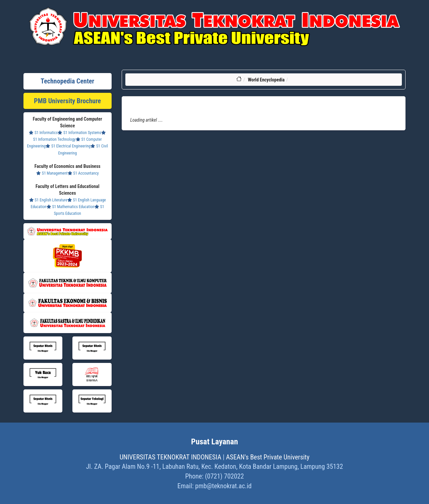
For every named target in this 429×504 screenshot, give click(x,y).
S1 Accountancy (83, 173)
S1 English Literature (48, 200)
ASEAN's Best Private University (268, 457)
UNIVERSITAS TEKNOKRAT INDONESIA (171, 457)
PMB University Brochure (67, 101)
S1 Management (52, 173)
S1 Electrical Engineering (68, 146)
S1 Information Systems (79, 133)
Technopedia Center (67, 81)
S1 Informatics (43, 133)
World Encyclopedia (266, 80)
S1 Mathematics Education (71, 207)
